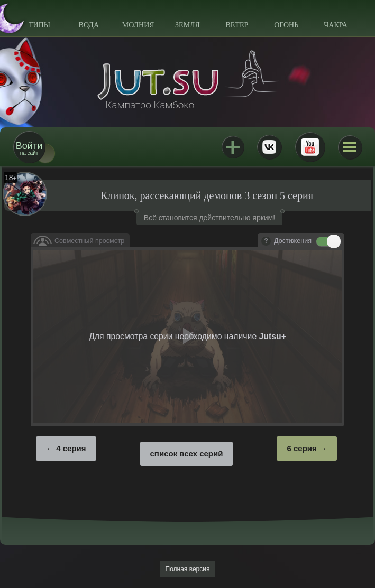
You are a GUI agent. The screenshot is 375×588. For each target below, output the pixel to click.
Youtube (310, 147)
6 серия (301, 448)
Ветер (237, 25)
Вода (89, 25)
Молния (138, 25)
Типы (39, 25)
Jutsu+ (233, 147)
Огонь (286, 25)
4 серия (71, 448)
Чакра (336, 25)
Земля (187, 25)
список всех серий (187, 454)
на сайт (29, 148)
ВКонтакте (269, 147)
